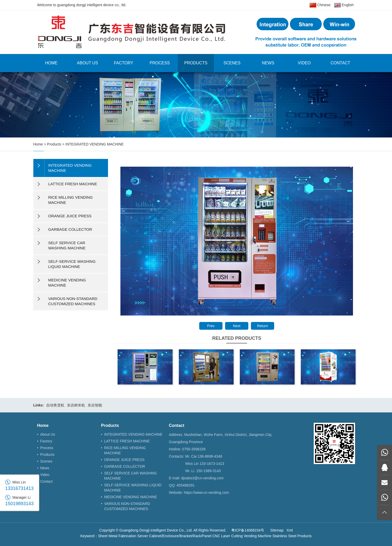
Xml (290, 530)
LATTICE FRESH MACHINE (127, 441)
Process (160, 63)
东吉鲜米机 (76, 405)
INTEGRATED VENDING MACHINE (94, 144)
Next (237, 326)
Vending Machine (258, 536)
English (344, 5)
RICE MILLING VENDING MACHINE (125, 450)
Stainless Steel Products (292, 536)
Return (263, 326)
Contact (340, 63)
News (268, 63)
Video (304, 63)
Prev (211, 326)
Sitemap (277, 530)
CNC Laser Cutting (228, 536)
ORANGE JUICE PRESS (124, 460)
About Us (88, 63)
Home (51, 63)
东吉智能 (95, 405)
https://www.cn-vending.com (206, 493)
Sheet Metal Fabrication (117, 536)
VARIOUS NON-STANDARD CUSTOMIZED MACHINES (127, 506)
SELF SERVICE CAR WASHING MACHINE (130, 476)
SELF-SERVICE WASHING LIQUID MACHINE (133, 488)
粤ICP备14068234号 (248, 530)
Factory (124, 63)
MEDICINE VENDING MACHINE (131, 497)
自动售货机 (55, 405)
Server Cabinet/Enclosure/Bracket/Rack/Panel (174, 536)
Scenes (232, 63)
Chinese (320, 5)
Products (196, 63)
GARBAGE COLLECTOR (125, 466)
